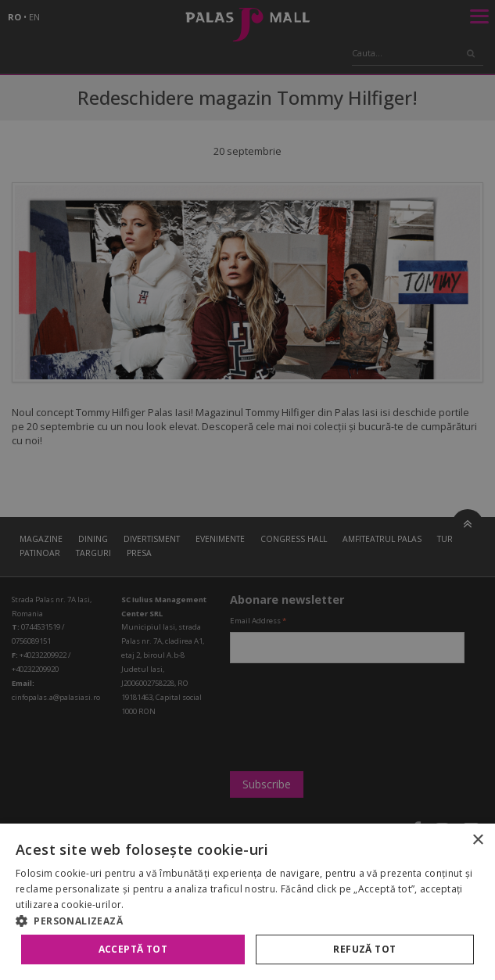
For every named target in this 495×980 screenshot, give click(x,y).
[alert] (247, 490)
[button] (247, 921)
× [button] (477, 840)
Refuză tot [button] (364, 949)
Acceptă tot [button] (133, 949)
